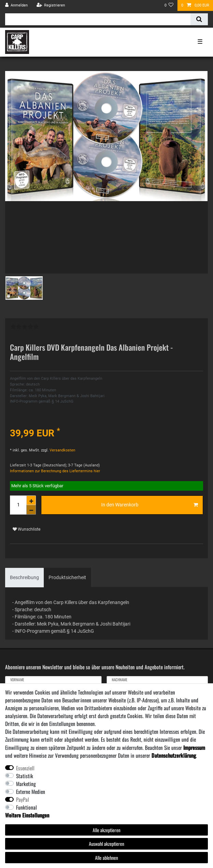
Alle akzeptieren (106, 830)
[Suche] (199, 19)
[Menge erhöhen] (31, 500)
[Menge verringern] (31, 510)
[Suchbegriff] (98, 19)
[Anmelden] (17, 5)
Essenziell (25, 768)
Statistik (25, 776)
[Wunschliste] (169, 5)
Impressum (194, 747)
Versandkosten (62, 450)
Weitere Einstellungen (27, 815)
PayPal (23, 799)
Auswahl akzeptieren (106, 844)
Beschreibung (24, 577)
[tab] (24, 578)
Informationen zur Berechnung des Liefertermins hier (55, 471)
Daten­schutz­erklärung (174, 755)
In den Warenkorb (150, 505)
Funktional (26, 807)
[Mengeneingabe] (18, 505)
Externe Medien (31, 792)
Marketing (26, 784)
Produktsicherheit (67, 577)
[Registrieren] (51, 5)
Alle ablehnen (106, 858)
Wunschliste (26, 529)
